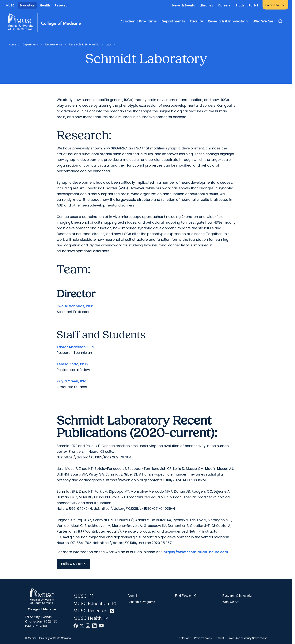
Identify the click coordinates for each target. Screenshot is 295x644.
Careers (224, 5)
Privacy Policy (203, 638)
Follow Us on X (73, 564)
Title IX (220, 638)
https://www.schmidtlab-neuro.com (196, 552)
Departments (173, 21)
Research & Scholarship (84, 44)
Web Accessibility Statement (248, 638)
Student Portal (247, 5)
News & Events (184, 5)
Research (62, 5)
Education (27, 5)
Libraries (206, 5)
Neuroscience (54, 44)
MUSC (10, 5)
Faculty (196, 21)
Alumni (132, 596)
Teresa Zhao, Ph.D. (73, 364)
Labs (109, 44)
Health (45, 5)
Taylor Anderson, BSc (75, 347)
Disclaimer (184, 638)
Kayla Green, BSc (71, 381)
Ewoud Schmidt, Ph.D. (75, 306)
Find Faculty (186, 596)
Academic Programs (138, 21)
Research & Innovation (228, 21)
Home (12, 44)
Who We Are (263, 21)
